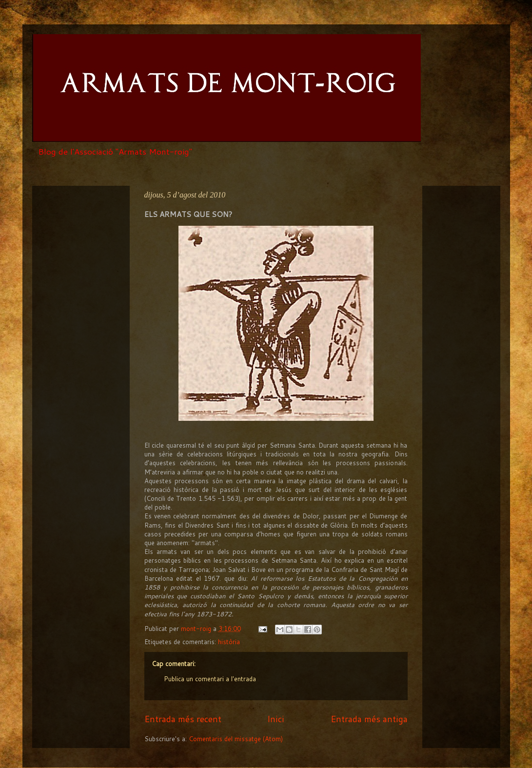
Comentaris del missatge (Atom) (236, 739)
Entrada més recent (183, 719)
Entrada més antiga (369, 719)
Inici (276, 719)
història (229, 642)
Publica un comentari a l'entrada (210, 679)
